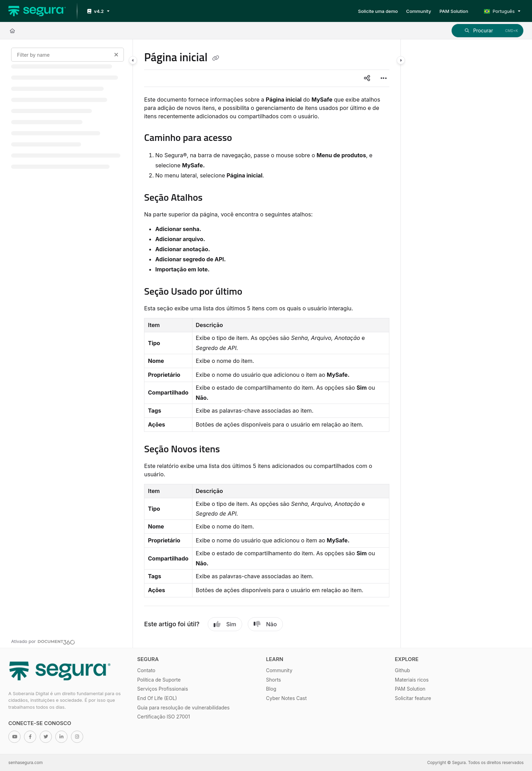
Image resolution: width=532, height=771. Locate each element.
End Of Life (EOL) (157, 698)
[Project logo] (37, 11)
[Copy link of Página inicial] (216, 58)
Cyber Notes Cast (287, 698)
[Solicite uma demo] (378, 11)
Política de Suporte (159, 680)
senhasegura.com (26, 763)
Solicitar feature (413, 698)
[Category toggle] (133, 60)
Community (279, 670)
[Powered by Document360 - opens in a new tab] (43, 641)
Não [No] (265, 624)
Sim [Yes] (225, 624)
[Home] (12, 31)
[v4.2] (98, 11)
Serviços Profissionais (162, 689)
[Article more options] (384, 78)
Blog (271, 689)
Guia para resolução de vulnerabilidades (183, 708)
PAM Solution (410, 689)
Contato (146, 670)
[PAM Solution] (454, 11)
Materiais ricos (412, 680)
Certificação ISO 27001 (164, 717)
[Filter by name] (68, 55)
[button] (487, 31)
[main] (267, 344)
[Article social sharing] (367, 78)
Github (403, 670)
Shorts (274, 680)
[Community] (419, 11)
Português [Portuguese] (499, 11)
